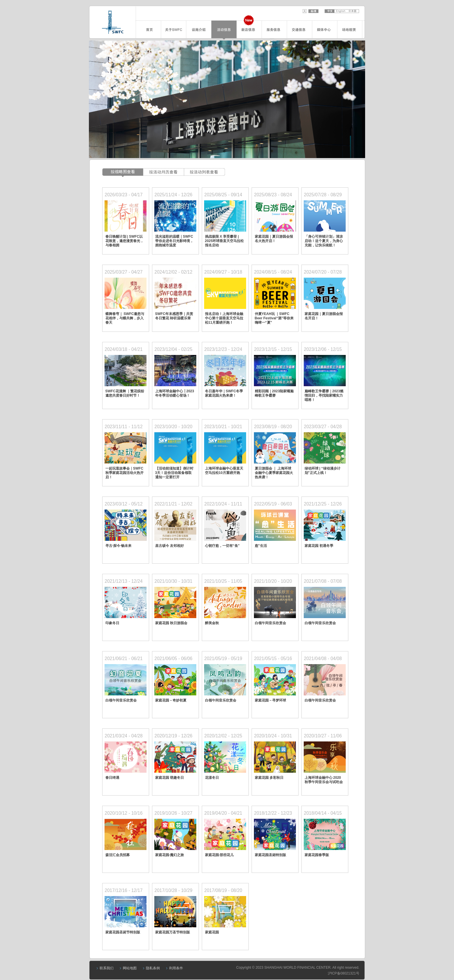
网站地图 (130, 968)
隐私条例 (153, 968)
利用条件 (176, 968)
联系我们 (107, 968)
